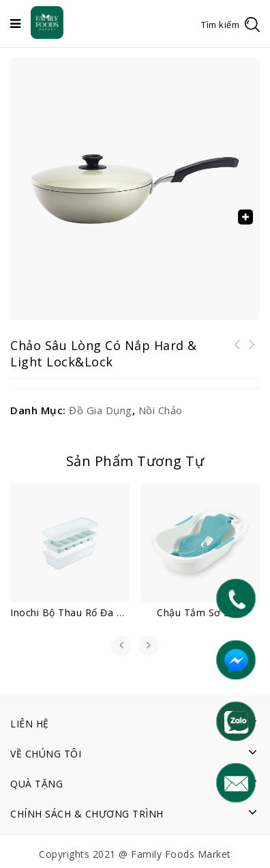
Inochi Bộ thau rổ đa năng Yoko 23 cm (252, 353)
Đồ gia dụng (101, 410)
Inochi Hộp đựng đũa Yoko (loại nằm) (237, 353)
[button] (245, 217)
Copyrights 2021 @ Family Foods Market (135, 854)
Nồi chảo (161, 410)
